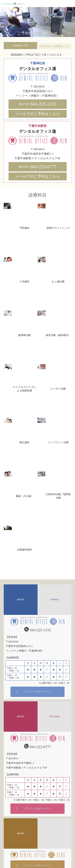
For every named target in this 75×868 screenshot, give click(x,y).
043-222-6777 (38, 167)
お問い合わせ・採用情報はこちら (55, 46)
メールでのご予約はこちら (38, 114)
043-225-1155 (38, 104)
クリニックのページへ (37, 692)
